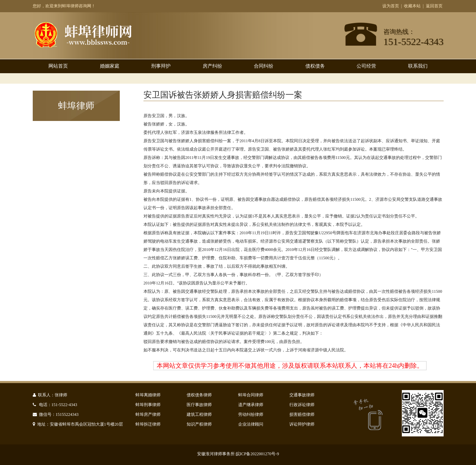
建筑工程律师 (199, 414)
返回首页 (434, 6)
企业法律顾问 (251, 424)
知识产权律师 (199, 424)
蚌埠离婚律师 (148, 395)
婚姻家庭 (110, 66)
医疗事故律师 (199, 405)
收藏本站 (412, 6)
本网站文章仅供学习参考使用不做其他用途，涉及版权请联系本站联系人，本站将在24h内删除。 (290, 366)
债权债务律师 (199, 395)
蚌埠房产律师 (148, 414)
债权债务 (315, 66)
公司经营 (366, 66)
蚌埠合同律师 (251, 395)
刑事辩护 (161, 66)
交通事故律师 (302, 395)
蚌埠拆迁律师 (148, 424)
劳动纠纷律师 (251, 414)
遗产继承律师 (251, 405)
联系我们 (418, 66)
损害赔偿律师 (302, 414)
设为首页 (391, 6)
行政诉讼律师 (302, 405)
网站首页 (58, 66)
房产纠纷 (212, 66)
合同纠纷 (264, 66)
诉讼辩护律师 (302, 424)
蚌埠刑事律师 (148, 405)
